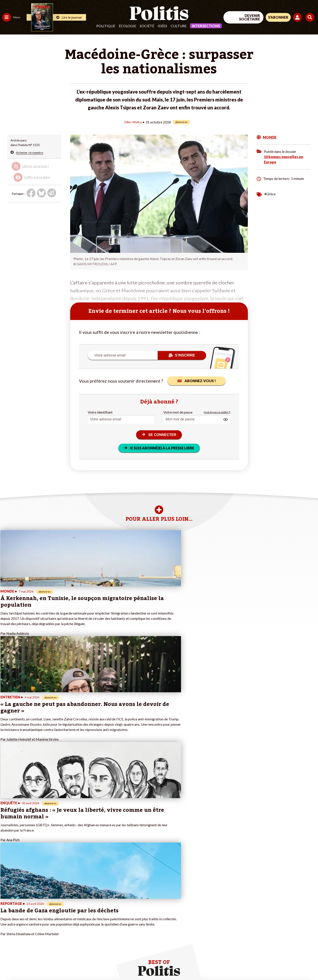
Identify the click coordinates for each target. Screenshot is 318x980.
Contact (8, 965)
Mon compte (46, 924)
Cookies (179, 965)
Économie (25, 896)
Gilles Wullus (133, 122)
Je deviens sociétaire (52, 901)
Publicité (162, 965)
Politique (106, 26)
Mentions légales (32, 965)
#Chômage (79, 910)
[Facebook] (262, 944)
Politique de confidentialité (130, 965)
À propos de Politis (50, 919)
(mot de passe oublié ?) (217, 412)
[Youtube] (290, 944)
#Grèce (270, 194)
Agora (6, 891)
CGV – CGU (96, 965)
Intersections (206, 26)
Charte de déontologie (66, 965)
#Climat (77, 891)
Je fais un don (47, 896)
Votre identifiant (100, 412)
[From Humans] (267, 954)
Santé (23, 905)
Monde (7, 919)
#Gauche (78, 901)
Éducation (25, 901)
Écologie (127, 26)
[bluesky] (276, 944)
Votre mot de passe (178, 412)
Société (147, 26)
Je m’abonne (46, 905)
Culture (179, 26)
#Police (77, 896)
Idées (162, 26)
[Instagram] (304, 944)
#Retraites (79, 905)
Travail (23, 891)
